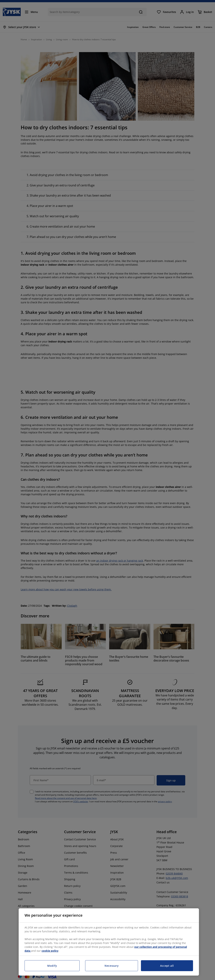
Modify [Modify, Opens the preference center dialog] (52, 966)
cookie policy (50, 951)
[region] (109, 942)
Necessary (112, 966)
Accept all (167, 966)
